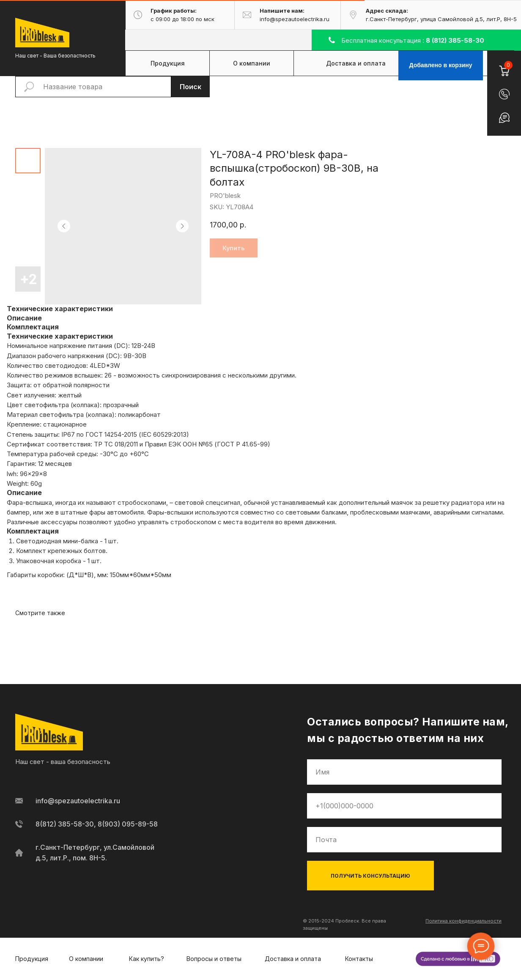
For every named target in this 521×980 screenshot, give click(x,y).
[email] (404, 840)
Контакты (359, 959)
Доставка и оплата (293, 959)
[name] (404, 772)
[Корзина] (504, 66)
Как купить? (146, 959)
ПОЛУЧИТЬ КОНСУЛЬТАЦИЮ (370, 876)
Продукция (32, 959)
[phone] (404, 806)
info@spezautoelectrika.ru (78, 801)
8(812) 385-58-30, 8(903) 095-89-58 (97, 824)
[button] (504, 94)
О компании (86, 959)
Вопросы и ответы (214, 959)
